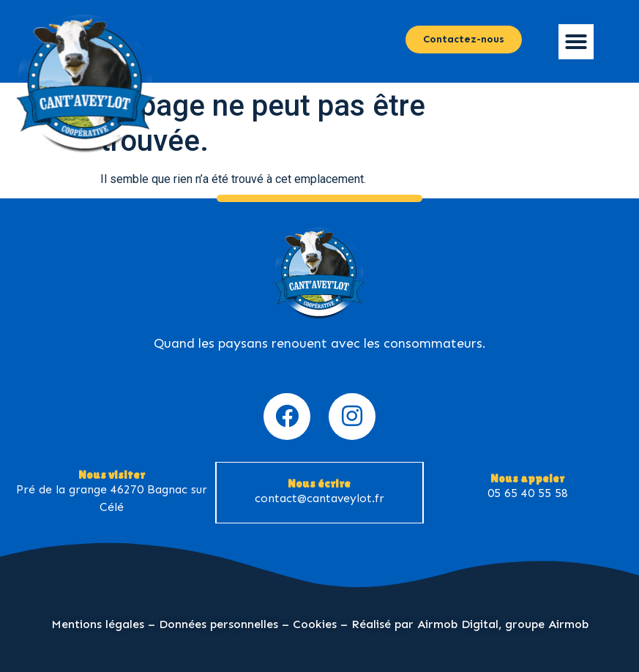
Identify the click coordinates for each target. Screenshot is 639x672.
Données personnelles (218, 624)
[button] (576, 42)
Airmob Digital (458, 624)
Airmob (568, 624)
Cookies (315, 624)
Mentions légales (98, 624)
